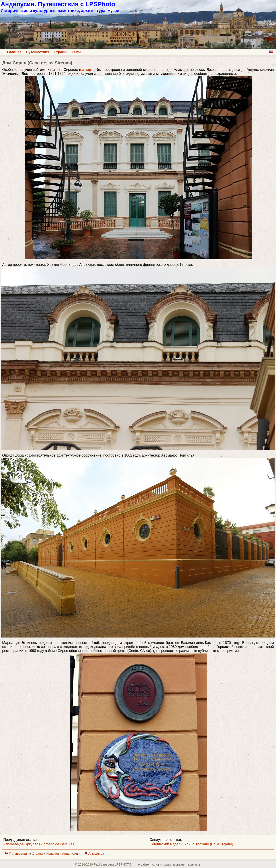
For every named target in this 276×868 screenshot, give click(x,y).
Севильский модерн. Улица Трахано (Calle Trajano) (191, 844)
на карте (87, 70)
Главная (14, 52)
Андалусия (70, 854)
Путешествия (38, 52)
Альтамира (96, 854)
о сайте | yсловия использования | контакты (170, 864)
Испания (53, 854)
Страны (60, 52)
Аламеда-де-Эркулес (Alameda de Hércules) (39, 844)
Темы (77, 52)
